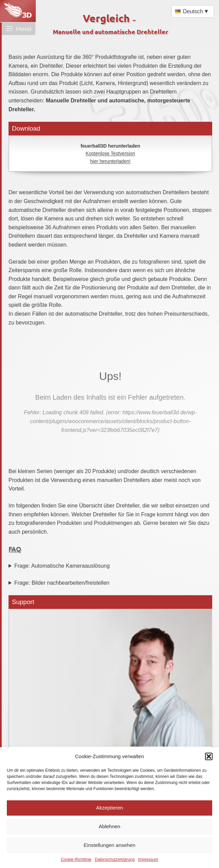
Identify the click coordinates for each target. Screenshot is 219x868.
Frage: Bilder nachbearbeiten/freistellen (62, 583)
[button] (209, 756)
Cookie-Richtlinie (76, 859)
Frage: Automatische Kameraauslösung (62, 566)
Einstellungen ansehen (110, 845)
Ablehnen (109, 826)
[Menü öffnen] (19, 29)
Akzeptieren (109, 808)
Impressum (148, 859)
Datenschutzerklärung (115, 859)
